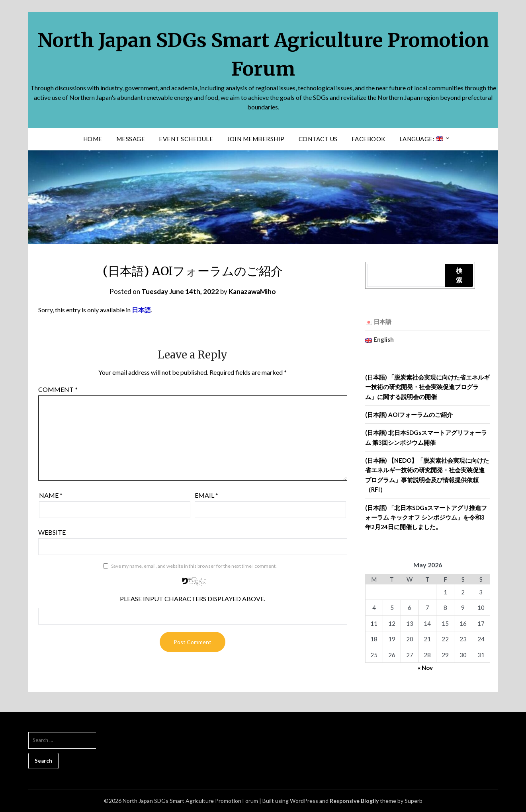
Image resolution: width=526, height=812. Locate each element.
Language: (421, 139)
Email (206, 495)
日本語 (141, 310)
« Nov (425, 668)
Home (93, 139)
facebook (369, 139)
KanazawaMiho (252, 291)
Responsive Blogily (354, 801)
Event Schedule (186, 139)
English (379, 339)
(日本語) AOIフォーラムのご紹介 (409, 415)
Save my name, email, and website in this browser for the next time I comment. (194, 566)
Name (51, 495)
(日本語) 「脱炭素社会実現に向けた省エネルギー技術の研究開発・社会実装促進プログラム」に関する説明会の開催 (427, 387)
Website (52, 532)
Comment (58, 389)
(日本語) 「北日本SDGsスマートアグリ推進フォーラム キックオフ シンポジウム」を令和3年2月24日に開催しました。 (426, 517)
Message (131, 139)
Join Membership (256, 139)
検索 (459, 275)
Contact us (318, 139)
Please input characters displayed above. (193, 599)
